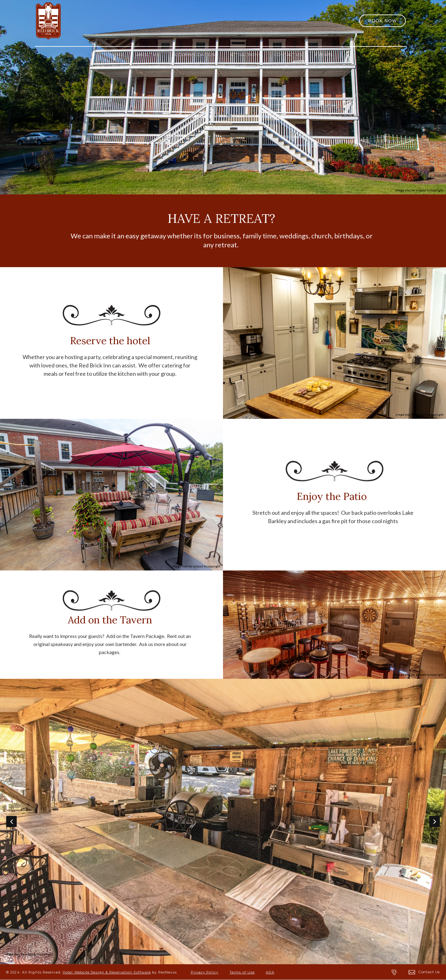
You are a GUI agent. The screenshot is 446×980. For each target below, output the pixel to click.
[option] (223, 822)
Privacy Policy (205, 972)
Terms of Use (242, 972)
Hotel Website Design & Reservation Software (107, 972)
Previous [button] (11, 822)
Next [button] (435, 822)
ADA (270, 972)
